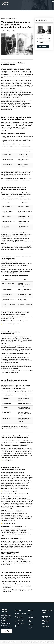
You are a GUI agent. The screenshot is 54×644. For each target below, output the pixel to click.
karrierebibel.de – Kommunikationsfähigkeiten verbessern (17, 581)
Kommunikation (10, 84)
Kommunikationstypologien (7, 348)
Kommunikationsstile (6, 228)
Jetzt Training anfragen (8, 460)
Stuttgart (22, 80)
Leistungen (31, 617)
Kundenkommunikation (6, 75)
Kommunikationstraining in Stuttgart (11, 324)
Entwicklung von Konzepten (46, 617)
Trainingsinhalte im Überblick (9, 523)
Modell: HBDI (45, 626)
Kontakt (30, 625)
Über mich (30, 621)
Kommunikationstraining (14, 457)
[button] (53, 1)
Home (30, 614)
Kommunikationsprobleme (16, 199)
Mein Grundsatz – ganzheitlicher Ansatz (46, 622)
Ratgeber (31, 628)
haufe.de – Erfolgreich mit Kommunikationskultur (15, 584)
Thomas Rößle (27, 456)
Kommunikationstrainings (26, 505)
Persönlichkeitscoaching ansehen (10, 491)
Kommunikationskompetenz (7, 560)
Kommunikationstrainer (8, 448)
